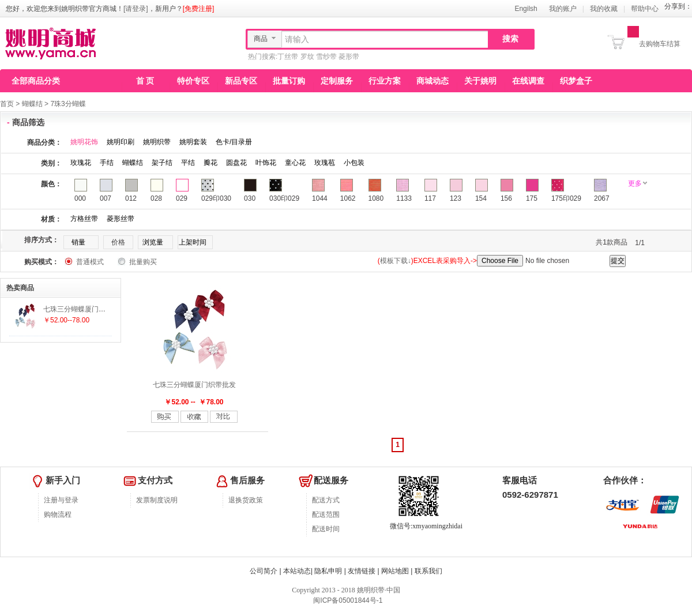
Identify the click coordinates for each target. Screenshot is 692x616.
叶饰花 (266, 163)
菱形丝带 (121, 219)
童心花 (295, 163)
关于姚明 (480, 81)
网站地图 (395, 571)
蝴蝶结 (32, 104)
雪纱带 (326, 57)
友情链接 (362, 571)
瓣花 (210, 163)
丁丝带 (288, 57)
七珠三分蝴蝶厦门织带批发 (194, 385)
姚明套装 (193, 142)
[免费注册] (199, 9)
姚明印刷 (121, 142)
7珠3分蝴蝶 (68, 104)
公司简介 (264, 571)
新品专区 (241, 81)
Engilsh (526, 9)
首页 (7, 104)
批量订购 (289, 81)
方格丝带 (84, 219)
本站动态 (297, 571)
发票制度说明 (157, 500)
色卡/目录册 (234, 142)
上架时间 (193, 242)
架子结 (162, 163)
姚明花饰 (84, 142)
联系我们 (428, 571)
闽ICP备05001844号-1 (347, 600)
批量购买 (143, 262)
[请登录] (136, 9)
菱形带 (349, 57)
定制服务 (337, 81)
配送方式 (326, 500)
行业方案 (385, 81)
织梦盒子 (576, 81)
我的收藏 (604, 9)
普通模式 (90, 262)
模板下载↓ (396, 261)
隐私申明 (328, 571)
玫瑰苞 (325, 163)
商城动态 (432, 81)
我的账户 (563, 9)
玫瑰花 (81, 163)
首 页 (145, 81)
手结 (107, 163)
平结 (188, 163)
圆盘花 (236, 163)
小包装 (354, 163)
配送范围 (326, 514)
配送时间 (326, 529)
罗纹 (307, 57)
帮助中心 (645, 9)
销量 (78, 242)
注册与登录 (61, 500)
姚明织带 (157, 142)
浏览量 (153, 242)
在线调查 (528, 81)
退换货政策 (246, 500)
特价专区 (193, 81)
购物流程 (58, 514)
